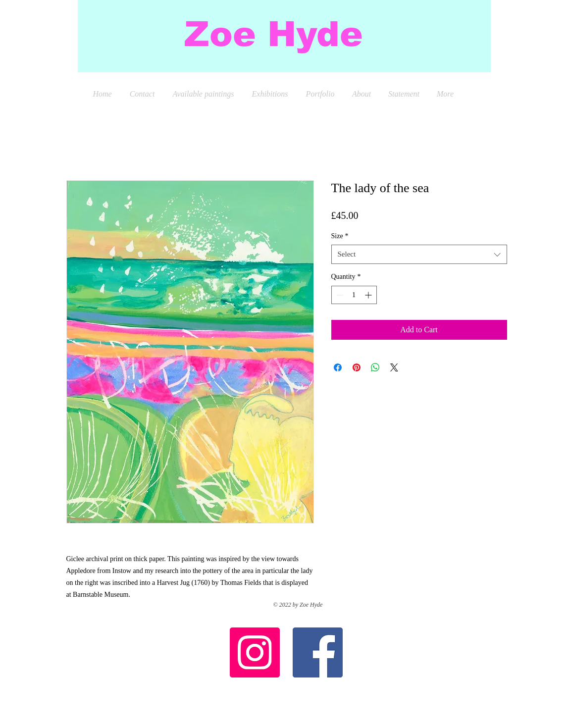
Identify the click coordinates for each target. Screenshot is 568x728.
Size (340, 236)
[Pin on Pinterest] (357, 367)
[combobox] (419, 254)
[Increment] (369, 295)
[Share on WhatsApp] (375, 367)
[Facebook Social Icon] (318, 652)
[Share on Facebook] (338, 367)
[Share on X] (394, 367)
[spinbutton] (354, 295)
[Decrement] (339, 295)
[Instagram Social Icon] (255, 652)
